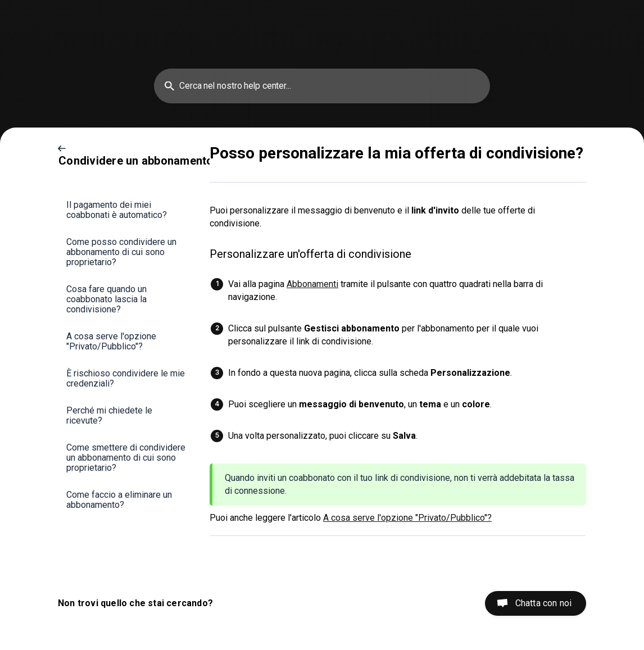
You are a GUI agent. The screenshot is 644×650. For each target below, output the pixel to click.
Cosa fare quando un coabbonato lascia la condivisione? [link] (106, 299)
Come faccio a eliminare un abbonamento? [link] (119, 500)
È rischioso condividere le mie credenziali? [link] (126, 378)
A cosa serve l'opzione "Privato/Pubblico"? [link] (111, 341)
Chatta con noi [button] (543, 603)
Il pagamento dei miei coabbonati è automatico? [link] (117, 210)
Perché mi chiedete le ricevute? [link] (109, 415)
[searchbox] (322, 86)
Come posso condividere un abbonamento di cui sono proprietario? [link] (121, 252)
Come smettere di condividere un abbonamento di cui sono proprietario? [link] (126, 458)
